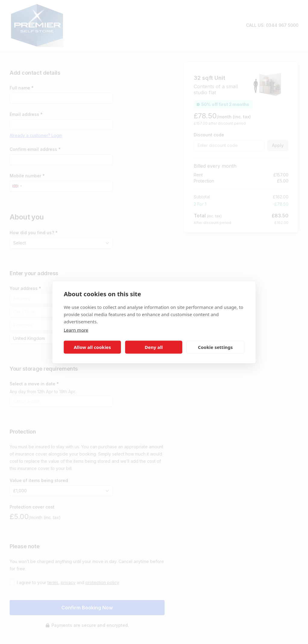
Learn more (76, 330)
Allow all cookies (92, 347)
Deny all (154, 347)
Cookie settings (215, 347)
